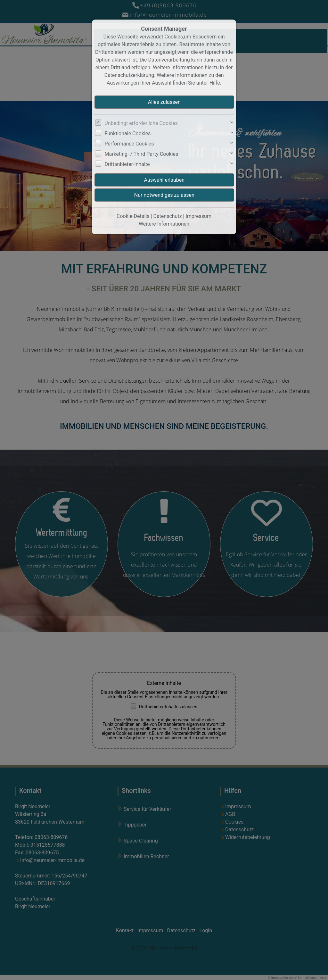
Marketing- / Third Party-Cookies (142, 154)
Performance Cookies (129, 144)
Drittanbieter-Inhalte (127, 164)
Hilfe (215, 83)
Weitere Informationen (164, 224)
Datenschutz (167, 216)
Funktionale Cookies (128, 133)
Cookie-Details (133, 216)
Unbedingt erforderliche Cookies (141, 123)
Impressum (198, 216)
